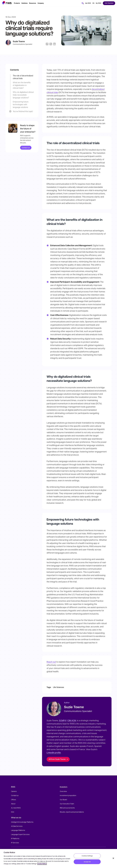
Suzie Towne (19, 41)
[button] (7, 3)
